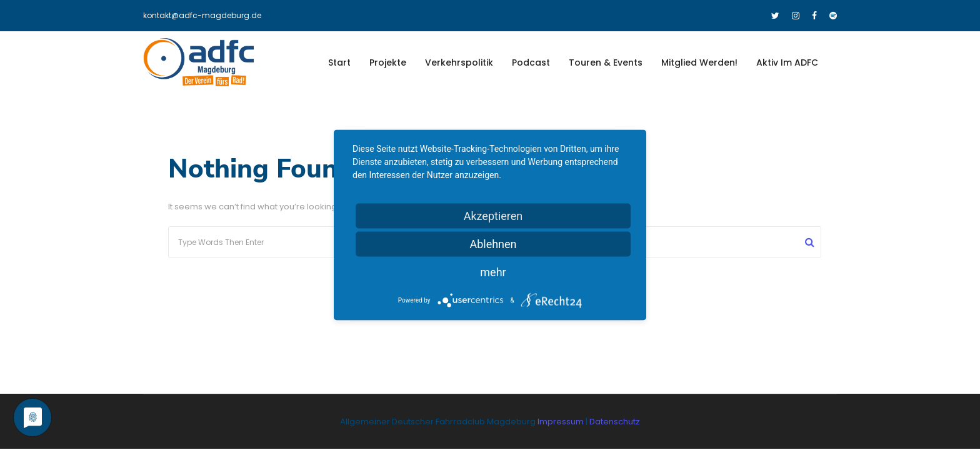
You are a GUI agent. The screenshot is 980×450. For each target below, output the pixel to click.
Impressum (562, 422)
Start (339, 62)
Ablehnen (493, 244)
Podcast (531, 62)
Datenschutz (615, 422)
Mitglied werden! (699, 62)
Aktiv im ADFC (787, 62)
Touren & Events (606, 62)
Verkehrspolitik (459, 62)
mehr (493, 272)
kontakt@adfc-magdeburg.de (202, 15)
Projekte (388, 62)
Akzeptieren (493, 216)
